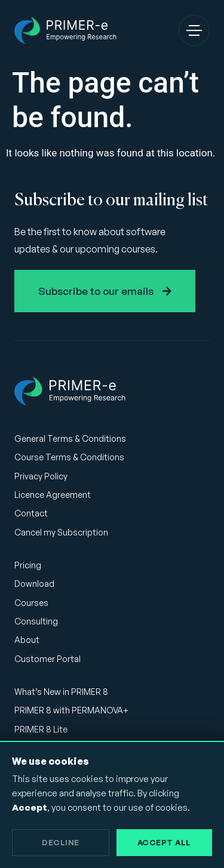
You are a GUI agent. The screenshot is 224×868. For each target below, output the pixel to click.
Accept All (164, 842)
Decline (61, 842)
